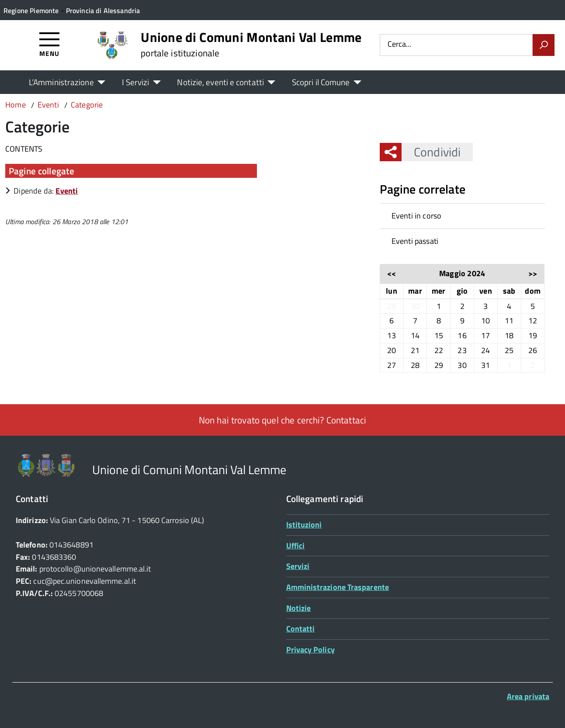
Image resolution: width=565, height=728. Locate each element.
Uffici (296, 546)
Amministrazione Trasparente (338, 587)
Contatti (301, 629)
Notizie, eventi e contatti (220, 82)
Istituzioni (304, 525)
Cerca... (399, 45)
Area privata (528, 696)
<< (392, 273)
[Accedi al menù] (50, 44)
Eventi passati (415, 241)
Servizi (298, 566)
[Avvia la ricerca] (544, 45)
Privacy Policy (310, 650)
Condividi (431, 152)
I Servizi (136, 82)
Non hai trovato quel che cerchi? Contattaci (282, 420)
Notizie (299, 608)
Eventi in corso (417, 216)
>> (533, 273)
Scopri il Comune (321, 82)
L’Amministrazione (61, 82)
